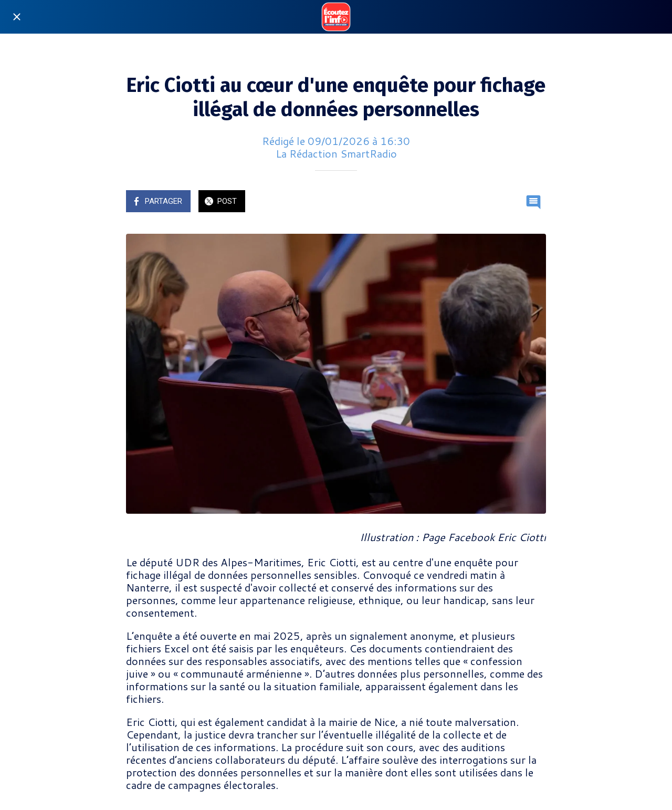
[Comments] (533, 202)
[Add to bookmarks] (508, 202)
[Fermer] (17, 17)
